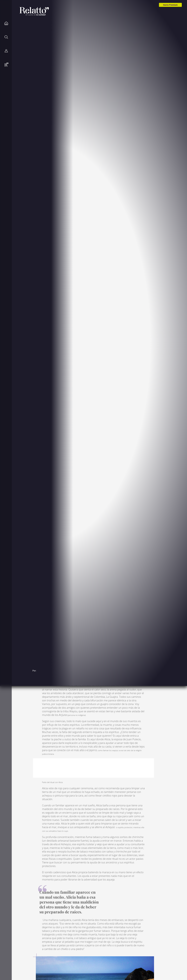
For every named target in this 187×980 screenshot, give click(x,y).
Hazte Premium (170, 5)
